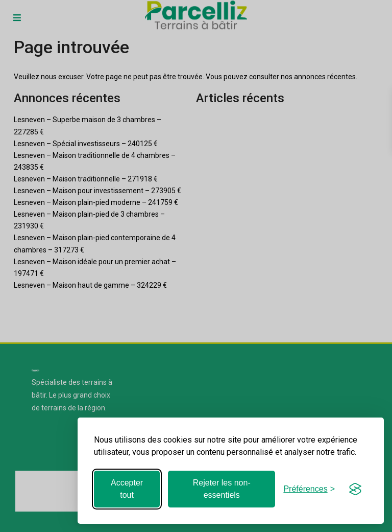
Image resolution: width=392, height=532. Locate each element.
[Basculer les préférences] (309, 489)
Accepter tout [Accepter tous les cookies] (127, 489)
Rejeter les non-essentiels (222, 489)
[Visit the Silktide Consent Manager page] (355, 489)
